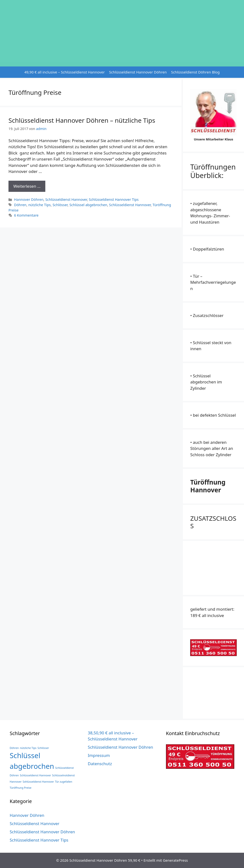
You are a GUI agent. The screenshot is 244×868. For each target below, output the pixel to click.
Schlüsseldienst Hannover (66, 199)
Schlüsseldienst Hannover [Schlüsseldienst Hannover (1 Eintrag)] (35, 775)
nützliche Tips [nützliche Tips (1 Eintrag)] (28, 748)
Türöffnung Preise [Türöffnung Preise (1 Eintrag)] (21, 788)
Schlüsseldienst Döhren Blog (195, 72)
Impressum (99, 755)
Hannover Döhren (29, 199)
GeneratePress (175, 860)
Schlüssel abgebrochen (88, 205)
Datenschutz (100, 764)
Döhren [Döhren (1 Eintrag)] (14, 748)
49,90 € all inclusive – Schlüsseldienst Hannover (64, 72)
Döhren (20, 205)
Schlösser (60, 205)
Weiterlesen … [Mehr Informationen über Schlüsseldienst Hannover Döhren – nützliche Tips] (27, 186)
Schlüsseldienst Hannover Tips (114, 199)
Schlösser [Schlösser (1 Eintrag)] (43, 748)
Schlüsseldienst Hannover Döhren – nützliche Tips (82, 120)
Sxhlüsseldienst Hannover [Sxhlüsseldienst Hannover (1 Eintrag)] (38, 782)
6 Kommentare (26, 215)
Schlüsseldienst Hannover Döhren (138, 72)
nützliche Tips (40, 205)
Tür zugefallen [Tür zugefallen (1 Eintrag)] (64, 782)
